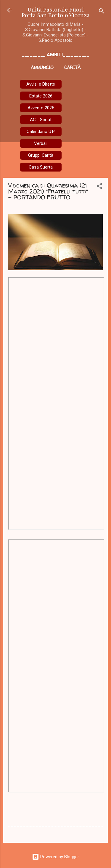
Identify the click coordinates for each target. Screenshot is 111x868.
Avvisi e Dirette (41, 84)
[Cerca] (102, 12)
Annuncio (42, 67)
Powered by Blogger (55, 857)
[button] (99, 187)
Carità (72, 67)
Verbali (41, 143)
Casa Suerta (41, 167)
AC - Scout (41, 120)
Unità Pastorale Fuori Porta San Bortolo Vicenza (56, 12)
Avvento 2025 (41, 108)
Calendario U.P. (41, 132)
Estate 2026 (41, 96)
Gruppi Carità (41, 155)
